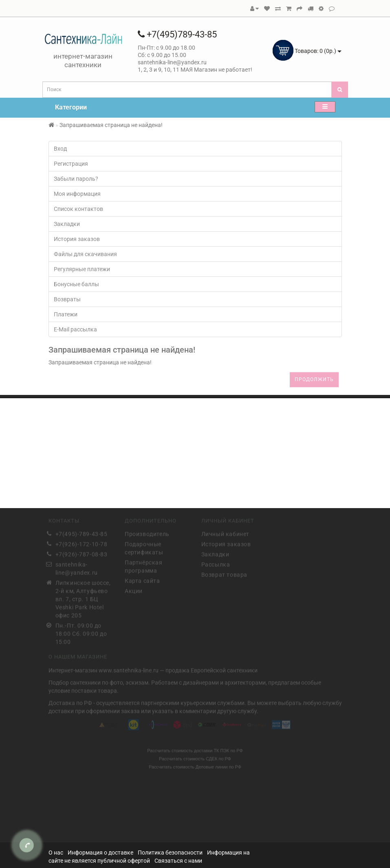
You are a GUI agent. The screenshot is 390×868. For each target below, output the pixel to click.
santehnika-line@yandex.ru (77, 568)
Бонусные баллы (76, 284)
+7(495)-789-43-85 (82, 533)
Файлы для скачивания (85, 254)
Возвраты (67, 299)
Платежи (66, 314)
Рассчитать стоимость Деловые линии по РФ (195, 765)
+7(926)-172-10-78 (82, 543)
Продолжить (314, 379)
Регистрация (71, 164)
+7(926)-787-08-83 (82, 553)
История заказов (77, 239)
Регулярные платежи (82, 269)
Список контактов (78, 209)
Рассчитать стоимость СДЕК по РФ (195, 757)
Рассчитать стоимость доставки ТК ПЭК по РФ (195, 749)
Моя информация (77, 194)
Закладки (67, 224)
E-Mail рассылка (75, 329)
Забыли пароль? (76, 179)
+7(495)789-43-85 (177, 34)
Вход (60, 149)
